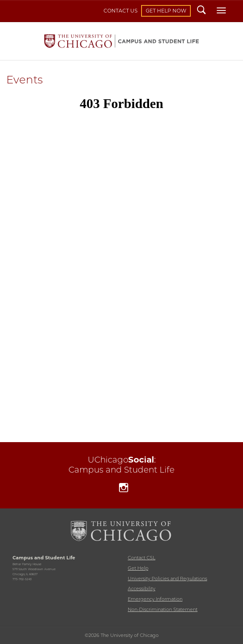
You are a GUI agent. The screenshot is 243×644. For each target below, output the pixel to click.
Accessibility (142, 589)
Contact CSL (142, 558)
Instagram (124, 489)
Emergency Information (155, 599)
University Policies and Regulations (167, 579)
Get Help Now (166, 11)
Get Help (138, 568)
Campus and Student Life (121, 41)
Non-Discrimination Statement (163, 609)
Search (201, 11)
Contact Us (120, 11)
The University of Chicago (121, 531)
